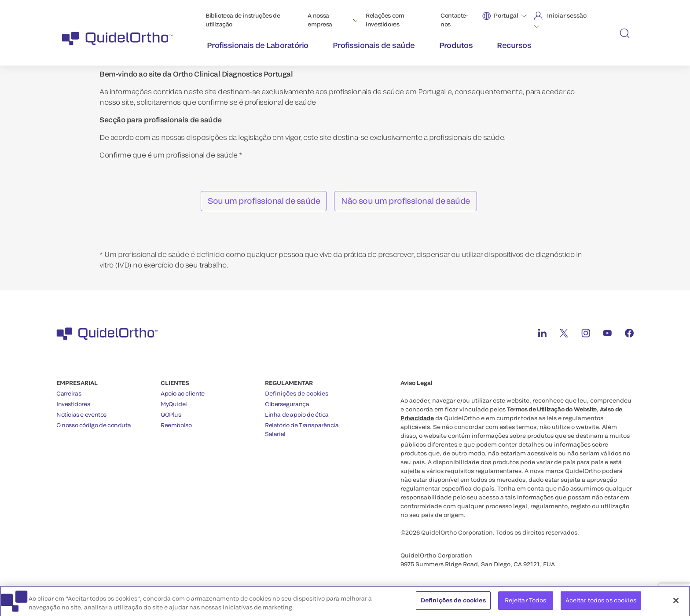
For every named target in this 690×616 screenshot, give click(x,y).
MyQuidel (174, 404)
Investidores (73, 404)
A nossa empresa (320, 20)
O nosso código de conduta (94, 425)
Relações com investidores (385, 20)
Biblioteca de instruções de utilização (243, 20)
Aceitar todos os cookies (601, 605)
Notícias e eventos (81, 414)
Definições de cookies (297, 394)
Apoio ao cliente (183, 393)
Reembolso (176, 425)
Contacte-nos (454, 20)
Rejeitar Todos (526, 605)
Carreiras (69, 393)
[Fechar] (676, 605)
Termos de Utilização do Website (552, 409)
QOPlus (171, 414)
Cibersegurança (287, 404)
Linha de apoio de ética (297, 414)
